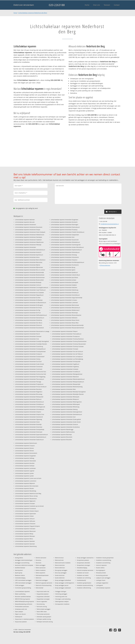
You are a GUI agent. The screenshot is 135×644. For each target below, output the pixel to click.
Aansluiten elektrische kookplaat (24, 565)
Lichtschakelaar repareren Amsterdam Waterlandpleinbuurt (68, 379)
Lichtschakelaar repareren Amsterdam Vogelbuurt (66, 364)
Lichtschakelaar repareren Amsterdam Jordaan (63, 280)
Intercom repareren (101, 565)
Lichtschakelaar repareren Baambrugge (63, 429)
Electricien (38, 563)
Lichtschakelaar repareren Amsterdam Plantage (28, 382)
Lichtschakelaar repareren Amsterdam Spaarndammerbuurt (31, 435)
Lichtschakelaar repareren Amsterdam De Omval (28, 308)
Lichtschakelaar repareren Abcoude (25, 222)
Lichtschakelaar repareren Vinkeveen (25, 524)
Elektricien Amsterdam (24, 5)
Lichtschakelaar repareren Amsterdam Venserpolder (66, 361)
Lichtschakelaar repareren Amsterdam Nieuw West (65, 323)
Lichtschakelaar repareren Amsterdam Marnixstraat (65, 305)
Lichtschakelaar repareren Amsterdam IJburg (63, 267)
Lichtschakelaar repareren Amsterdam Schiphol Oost (30, 414)
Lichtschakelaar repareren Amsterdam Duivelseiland (29, 328)
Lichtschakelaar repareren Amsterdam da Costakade (29, 293)
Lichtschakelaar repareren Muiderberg (26, 491)
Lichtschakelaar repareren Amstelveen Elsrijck (28, 230)
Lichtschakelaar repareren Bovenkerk (62, 437)
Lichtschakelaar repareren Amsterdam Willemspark (66, 404)
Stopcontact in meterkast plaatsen (25, 619)
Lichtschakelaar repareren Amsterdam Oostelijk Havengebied (32, 341)
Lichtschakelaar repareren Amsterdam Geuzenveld (65, 240)
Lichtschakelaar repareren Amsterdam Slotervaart (29, 432)
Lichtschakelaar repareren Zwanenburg (26, 546)
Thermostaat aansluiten (43, 614)
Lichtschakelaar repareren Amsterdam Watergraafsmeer (67, 374)
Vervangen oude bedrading (63, 599)
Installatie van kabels (83, 575)
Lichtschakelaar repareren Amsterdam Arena (27, 257)
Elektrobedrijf (39, 588)
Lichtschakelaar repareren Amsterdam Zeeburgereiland (67, 412)
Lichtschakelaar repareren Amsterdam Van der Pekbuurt (67, 354)
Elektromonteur (59, 558)
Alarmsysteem (19, 570)
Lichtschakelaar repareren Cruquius (25, 446)
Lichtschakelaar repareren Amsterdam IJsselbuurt (64, 272)
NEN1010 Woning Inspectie (22, 599)
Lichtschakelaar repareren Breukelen (62, 440)
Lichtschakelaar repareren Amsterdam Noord (27, 334)
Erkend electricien (60, 565)
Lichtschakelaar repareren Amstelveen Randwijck (29, 237)
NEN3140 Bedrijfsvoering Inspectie (25, 601)
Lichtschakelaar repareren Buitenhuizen (26, 443)
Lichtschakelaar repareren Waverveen (25, 531)
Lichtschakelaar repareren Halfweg (25, 458)
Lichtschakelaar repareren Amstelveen (26, 225)
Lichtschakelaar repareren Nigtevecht (25, 501)
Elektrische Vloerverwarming (44, 585)
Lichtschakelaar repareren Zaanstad (25, 544)
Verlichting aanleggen (61, 594)
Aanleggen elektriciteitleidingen (24, 560)
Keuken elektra (100, 568)
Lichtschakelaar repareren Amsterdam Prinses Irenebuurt (31, 387)
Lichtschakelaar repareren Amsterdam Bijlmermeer (29, 267)
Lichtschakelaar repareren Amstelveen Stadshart (28, 240)
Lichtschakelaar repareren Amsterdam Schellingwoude (30, 407)
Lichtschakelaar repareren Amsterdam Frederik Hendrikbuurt (67, 232)
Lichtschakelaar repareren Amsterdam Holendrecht (65, 257)
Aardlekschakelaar (20, 568)
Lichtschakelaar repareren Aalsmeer (25, 220)
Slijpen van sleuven (20, 614)
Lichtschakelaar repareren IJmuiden (25, 463)
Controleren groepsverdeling (23, 588)
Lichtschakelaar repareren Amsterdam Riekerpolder (29, 397)
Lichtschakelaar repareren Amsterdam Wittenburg (66, 407)
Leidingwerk (99, 585)
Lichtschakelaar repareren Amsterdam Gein (63, 237)
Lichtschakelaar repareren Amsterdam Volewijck (65, 369)
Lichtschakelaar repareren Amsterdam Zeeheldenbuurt (67, 414)
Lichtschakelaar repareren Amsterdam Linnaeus (64, 300)
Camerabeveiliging (20, 578)
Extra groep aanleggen (61, 570)
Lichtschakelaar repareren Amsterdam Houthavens (65, 265)
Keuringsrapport (101, 570)
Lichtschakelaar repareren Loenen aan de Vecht (28, 478)
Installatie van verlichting (84, 578)
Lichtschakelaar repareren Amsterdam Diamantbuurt (30, 318)
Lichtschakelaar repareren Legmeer (25, 471)
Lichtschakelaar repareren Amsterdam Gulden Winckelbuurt (67, 247)
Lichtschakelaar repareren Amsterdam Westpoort (65, 399)
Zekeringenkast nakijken (62, 601)
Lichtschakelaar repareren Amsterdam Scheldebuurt (29, 404)
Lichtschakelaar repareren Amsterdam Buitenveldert (29, 280)
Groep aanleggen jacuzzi (62, 585)
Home (15, 13)
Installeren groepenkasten (84, 583)
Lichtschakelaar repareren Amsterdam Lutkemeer (64, 303)
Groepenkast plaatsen (83, 560)
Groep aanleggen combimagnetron (65, 583)
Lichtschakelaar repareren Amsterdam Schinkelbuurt (30, 409)
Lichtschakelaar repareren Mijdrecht (25, 483)
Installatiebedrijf (81, 580)
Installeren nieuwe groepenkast (105, 558)
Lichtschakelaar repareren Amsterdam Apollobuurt (29, 255)
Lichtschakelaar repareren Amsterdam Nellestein (64, 318)
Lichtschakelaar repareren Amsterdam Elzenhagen (64, 225)
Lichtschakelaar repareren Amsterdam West (64, 389)
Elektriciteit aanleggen (42, 580)
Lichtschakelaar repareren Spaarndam (25, 514)
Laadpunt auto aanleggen (103, 578)
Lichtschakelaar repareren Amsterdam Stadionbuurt (29, 440)
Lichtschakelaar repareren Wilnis (24, 539)
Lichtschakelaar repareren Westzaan (25, 536)
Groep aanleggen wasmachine (85, 558)
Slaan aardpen (19, 612)
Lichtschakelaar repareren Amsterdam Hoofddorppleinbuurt (67, 262)
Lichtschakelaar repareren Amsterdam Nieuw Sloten (65, 320)
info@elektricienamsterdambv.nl (110, 224)
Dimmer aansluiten (41, 558)
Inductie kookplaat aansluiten (85, 570)
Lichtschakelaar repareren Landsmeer (25, 468)
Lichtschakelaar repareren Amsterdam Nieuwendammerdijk (67, 325)
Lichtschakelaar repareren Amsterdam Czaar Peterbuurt (30, 290)
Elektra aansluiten (41, 568)
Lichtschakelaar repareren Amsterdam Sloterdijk (28, 424)
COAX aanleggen (20, 585)
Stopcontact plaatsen (21, 622)
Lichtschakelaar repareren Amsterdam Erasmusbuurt (65, 227)
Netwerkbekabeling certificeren (24, 604)
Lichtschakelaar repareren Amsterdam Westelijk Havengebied (69, 392)
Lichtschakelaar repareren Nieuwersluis (26, 499)
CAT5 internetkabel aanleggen (23, 580)
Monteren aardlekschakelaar (23, 597)
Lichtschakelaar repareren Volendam (25, 529)
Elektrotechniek (59, 560)
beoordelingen (105, 265)
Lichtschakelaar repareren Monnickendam (27, 486)
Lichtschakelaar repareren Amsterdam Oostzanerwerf (30, 357)
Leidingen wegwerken (102, 583)
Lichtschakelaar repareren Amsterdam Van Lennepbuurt (67, 357)
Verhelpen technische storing (45, 622)
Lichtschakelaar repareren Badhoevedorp (63, 432)
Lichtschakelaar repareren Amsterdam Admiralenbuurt (30, 250)
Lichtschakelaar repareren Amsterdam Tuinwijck (65, 349)
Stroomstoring (41, 604)
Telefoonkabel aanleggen (43, 609)
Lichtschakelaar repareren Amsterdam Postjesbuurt (29, 384)
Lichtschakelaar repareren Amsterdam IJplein (63, 270)
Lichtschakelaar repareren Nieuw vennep (26, 496)
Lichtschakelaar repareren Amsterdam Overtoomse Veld (30, 374)
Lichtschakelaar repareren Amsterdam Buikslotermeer (30, 277)
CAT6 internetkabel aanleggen (23, 583)
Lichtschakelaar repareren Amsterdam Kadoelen (64, 287)
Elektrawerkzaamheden (42, 575)
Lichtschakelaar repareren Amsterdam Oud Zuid (28, 361)
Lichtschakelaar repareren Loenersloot (26, 481)
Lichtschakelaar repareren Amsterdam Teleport (65, 331)
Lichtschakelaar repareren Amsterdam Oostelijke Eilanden (31, 344)
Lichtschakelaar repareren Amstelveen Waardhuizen (29, 242)
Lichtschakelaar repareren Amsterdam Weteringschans (67, 402)
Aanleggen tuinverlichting (22, 563)
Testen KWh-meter (42, 612)
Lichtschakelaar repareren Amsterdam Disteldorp (29, 320)
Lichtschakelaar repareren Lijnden (24, 473)
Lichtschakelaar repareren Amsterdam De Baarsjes (29, 300)
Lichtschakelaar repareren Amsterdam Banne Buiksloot (30, 260)
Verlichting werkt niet (61, 597)
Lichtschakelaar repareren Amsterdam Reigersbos (29, 392)
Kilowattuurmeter (101, 573)
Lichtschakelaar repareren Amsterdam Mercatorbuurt (65, 308)
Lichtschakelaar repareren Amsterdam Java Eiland (64, 277)
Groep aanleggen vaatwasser (63, 588)
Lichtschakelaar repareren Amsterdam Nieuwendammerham (67, 328)
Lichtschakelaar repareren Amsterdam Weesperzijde (66, 384)
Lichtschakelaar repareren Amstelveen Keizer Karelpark (30, 232)
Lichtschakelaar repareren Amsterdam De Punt (28, 313)
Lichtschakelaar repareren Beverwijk (62, 435)
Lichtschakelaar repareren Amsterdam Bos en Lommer (30, 270)
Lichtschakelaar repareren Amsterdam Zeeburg (65, 409)
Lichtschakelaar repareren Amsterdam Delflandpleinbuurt (31, 315)
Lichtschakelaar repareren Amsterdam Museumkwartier (66, 315)
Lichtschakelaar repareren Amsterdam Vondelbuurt (66, 372)
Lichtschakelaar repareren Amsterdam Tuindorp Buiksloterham (69, 341)
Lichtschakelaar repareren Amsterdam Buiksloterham (30, 275)
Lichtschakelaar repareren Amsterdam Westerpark (66, 397)
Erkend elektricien (60, 568)
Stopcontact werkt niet (43, 591)
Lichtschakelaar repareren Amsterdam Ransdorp (28, 389)
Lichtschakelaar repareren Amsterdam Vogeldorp (65, 367)
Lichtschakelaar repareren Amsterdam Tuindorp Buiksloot (68, 339)
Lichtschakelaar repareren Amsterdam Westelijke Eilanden (68, 394)
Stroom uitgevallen (42, 601)
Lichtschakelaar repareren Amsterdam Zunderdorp (66, 427)
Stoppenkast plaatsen (43, 594)
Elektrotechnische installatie (63, 563)
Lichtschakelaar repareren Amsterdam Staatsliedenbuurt (31, 437)
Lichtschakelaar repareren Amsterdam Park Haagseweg (30, 377)
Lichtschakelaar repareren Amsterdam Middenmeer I (65, 310)
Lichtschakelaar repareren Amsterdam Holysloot (64, 260)
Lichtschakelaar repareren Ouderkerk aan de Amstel (29, 506)
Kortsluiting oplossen (102, 575)
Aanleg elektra (19, 558)
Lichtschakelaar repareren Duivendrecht (26, 453)
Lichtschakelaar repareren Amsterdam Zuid (64, 417)
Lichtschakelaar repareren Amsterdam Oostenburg (29, 346)
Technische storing (42, 607)
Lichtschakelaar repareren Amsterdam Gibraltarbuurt (65, 242)
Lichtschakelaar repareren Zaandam (25, 541)
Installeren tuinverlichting (103, 563)
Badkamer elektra (20, 575)
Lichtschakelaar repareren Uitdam (24, 516)
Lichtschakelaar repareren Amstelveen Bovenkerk (29, 227)
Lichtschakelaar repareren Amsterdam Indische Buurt (65, 275)
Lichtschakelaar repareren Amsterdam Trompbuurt (66, 336)
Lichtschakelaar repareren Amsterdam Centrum (28, 285)
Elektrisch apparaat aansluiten (44, 583)
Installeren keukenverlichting (85, 585)
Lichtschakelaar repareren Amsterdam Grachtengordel (66, 245)
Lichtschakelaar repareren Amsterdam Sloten (27, 422)
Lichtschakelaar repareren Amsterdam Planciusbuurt (30, 379)
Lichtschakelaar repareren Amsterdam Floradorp (64, 230)
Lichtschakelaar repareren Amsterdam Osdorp (28, 359)
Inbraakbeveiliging (82, 568)
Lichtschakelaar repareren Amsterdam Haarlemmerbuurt (66, 250)
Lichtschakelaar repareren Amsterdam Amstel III (28, 252)
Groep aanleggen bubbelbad (63, 580)
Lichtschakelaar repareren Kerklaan (25, 466)
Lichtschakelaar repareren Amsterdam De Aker (28, 298)
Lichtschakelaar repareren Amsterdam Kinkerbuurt (65, 293)
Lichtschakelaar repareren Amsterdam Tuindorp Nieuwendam (69, 344)
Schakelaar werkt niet (21, 609)
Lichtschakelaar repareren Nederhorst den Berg (33, 13)
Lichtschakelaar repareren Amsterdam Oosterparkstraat (30, 351)
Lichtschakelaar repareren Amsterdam (25, 247)
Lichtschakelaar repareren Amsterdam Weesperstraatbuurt (68, 382)
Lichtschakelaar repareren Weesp (24, 534)
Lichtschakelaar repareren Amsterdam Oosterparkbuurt (30, 349)
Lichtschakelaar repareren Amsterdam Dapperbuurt (29, 295)
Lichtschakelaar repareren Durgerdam (25, 456)
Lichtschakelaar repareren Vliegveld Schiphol (27, 526)
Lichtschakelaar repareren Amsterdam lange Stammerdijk (66, 298)
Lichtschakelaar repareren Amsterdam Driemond (28, 325)
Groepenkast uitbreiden (83, 563)
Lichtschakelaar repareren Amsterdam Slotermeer (29, 427)
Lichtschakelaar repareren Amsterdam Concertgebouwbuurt (32, 287)
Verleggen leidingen (61, 591)
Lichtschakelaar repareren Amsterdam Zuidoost (65, 424)
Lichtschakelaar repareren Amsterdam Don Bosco (29, 323)
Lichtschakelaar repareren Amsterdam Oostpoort (29, 354)
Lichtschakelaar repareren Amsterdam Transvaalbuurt (67, 334)
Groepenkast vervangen (83, 565)
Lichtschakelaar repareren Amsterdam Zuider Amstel (66, 422)
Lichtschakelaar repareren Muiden (24, 488)
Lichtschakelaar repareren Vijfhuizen (25, 521)
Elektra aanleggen (41, 565)
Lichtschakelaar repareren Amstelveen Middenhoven (30, 235)
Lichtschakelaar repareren (103, 588)
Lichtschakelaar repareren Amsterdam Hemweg (64, 255)
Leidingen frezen (101, 580)
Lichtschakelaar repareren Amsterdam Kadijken (64, 285)
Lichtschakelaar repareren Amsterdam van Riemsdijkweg (67, 359)
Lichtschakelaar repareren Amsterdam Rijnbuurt (28, 399)
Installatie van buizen (83, 573)
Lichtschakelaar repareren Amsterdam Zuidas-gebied (66, 419)
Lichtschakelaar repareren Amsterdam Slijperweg (28, 419)
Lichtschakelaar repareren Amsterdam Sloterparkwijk (30, 429)
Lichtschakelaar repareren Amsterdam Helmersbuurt (65, 252)
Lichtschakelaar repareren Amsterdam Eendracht (64, 222)
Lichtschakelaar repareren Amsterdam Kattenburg (64, 290)
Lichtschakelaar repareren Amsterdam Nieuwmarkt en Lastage (32, 331)
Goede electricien (60, 575)
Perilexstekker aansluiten (22, 607)
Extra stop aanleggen (61, 573)
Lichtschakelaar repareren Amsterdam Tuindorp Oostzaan (68, 346)
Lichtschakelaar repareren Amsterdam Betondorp (29, 262)
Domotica (38, 560)
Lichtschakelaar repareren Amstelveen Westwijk (28, 245)
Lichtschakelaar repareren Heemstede (25, 461)
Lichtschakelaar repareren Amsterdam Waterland (65, 377)
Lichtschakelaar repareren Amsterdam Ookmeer (28, 336)
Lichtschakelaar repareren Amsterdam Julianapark (64, 282)
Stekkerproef (19, 617)
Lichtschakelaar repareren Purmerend (25, 509)
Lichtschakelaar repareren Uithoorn (25, 519)
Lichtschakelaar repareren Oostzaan (25, 503)
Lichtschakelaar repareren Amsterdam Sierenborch (29, 417)
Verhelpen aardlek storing (44, 619)
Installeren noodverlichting (104, 560)
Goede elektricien (60, 578)
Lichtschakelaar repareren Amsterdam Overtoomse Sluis (31, 372)
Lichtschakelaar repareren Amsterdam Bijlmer (28, 265)
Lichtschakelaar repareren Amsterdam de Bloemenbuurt (31, 303)
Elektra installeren (41, 570)
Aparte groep (19, 573)
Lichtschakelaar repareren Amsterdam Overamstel (29, 367)
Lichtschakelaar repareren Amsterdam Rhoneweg (29, 394)
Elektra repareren (40, 573)
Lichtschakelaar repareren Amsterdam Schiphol (28, 412)
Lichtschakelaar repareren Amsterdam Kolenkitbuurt (65, 295)
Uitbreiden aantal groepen (44, 617)
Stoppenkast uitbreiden (43, 597)
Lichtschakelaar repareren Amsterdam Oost (27, 339)
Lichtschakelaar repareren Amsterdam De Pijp (28, 310)
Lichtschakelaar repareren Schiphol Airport (27, 511)
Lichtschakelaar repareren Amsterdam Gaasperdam (65, 235)
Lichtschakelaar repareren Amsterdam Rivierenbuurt (29, 402)
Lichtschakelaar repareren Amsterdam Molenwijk (64, 313)
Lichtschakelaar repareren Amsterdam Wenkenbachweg (67, 387)
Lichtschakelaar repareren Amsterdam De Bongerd (29, 305)
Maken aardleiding (20, 594)
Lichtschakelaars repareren (22, 591)
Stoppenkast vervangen (43, 599)
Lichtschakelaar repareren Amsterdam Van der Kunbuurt (67, 351)
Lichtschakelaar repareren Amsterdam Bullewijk (28, 282)
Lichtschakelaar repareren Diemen (24, 448)
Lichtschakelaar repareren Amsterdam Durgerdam (64, 220)
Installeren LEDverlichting (84, 588)
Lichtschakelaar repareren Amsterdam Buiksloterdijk (29, 272)
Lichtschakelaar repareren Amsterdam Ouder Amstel (29, 364)
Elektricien (39, 578)
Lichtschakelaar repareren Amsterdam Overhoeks (29, 369)
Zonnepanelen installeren (62, 604)
